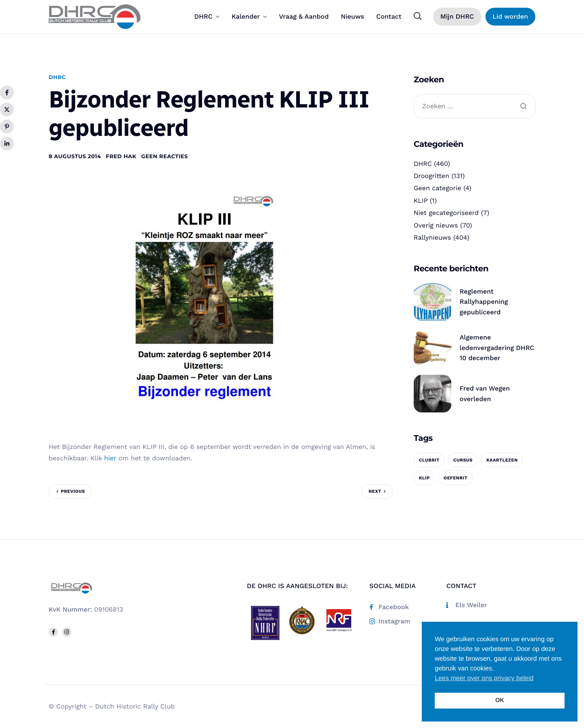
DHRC (207, 17)
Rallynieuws (432, 237)
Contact (389, 17)
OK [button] (500, 700)
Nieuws (352, 17)
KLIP (421, 201)
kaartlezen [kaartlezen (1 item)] (502, 460)
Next (375, 491)
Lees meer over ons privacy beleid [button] (484, 678)
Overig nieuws (436, 225)
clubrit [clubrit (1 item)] (429, 460)
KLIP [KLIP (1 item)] (424, 478)
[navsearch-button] (418, 16)
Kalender (249, 17)
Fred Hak (121, 157)
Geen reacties (164, 157)
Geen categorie (437, 188)
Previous (73, 491)
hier (110, 458)
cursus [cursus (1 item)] (463, 460)
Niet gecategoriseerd (446, 213)
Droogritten (432, 176)
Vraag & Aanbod (304, 17)
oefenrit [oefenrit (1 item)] (456, 478)
